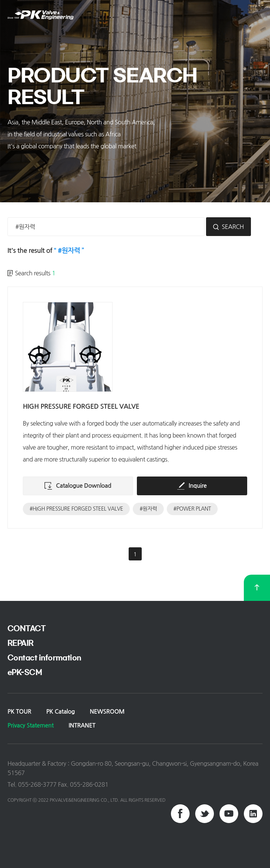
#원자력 (148, 509)
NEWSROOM (107, 712)
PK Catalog (61, 712)
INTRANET (82, 725)
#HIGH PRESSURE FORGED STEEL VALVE (76, 509)
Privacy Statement (30, 725)
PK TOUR (19, 712)
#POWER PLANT (192, 509)
